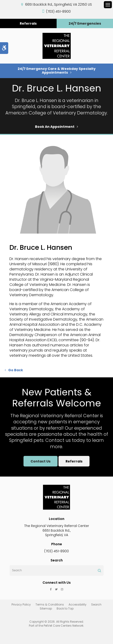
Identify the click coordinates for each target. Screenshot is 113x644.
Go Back (16, 370)
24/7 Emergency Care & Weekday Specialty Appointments (57, 71)
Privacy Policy (21, 604)
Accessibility (78, 604)
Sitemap (46, 608)
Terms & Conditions (50, 604)
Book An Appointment (55, 127)
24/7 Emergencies (85, 23)
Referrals (28, 23)
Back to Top (65, 608)
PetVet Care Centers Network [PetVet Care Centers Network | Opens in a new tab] (64, 626)
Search (96, 604)
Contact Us (40, 461)
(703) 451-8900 (58, 11)
